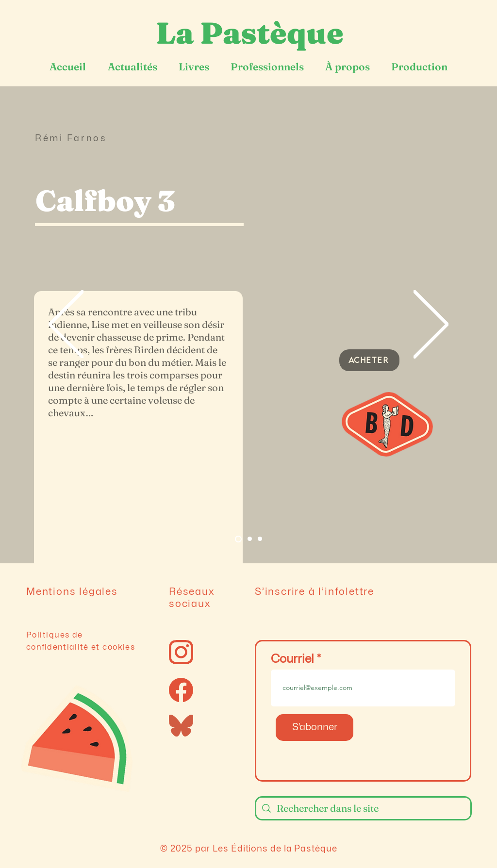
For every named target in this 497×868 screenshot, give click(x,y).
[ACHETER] (369, 360)
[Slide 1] (238, 539)
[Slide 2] (250, 539)
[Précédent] (66, 325)
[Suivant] (431, 325)
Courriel (292, 659)
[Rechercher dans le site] (363, 808)
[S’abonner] (315, 728)
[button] (370, 217)
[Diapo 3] (260, 539)
